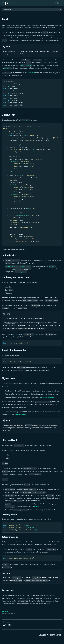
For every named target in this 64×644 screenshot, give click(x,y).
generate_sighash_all (48, 397)
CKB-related (31, 73)
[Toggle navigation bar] (3, 3)
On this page (7, 10)
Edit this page (5, 611)
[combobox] (59, 3)
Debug (37, 507)
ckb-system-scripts (23, 414)
